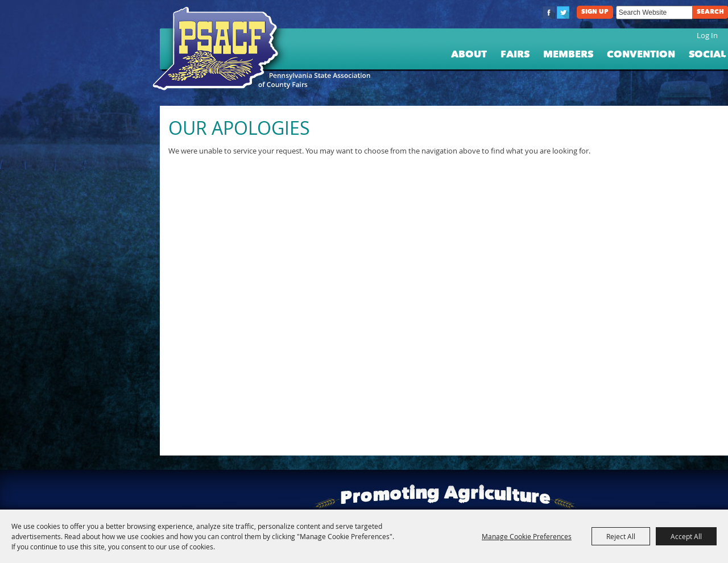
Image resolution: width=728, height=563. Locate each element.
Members (568, 55)
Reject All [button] (621, 536)
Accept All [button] (686, 536)
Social (707, 55)
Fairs (515, 55)
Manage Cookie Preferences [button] (527, 536)
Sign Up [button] (595, 12)
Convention (641, 55)
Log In (707, 35)
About (469, 55)
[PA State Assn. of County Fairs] (220, 49)
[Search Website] (654, 13)
